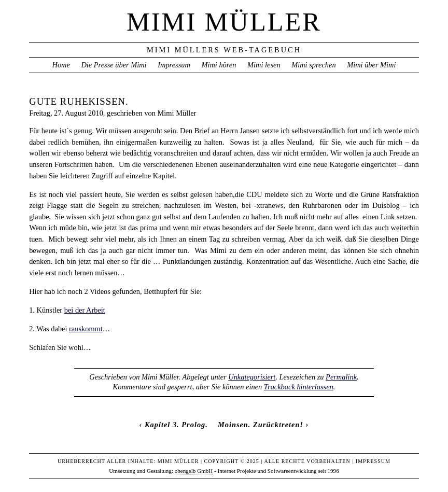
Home (61, 65)
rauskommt (86, 329)
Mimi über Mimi (371, 65)
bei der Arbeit (85, 310)
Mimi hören (219, 65)
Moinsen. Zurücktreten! (261, 425)
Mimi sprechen (313, 65)
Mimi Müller (224, 22)
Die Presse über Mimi (114, 65)
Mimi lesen (264, 65)
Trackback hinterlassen (299, 387)
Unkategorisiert (252, 377)
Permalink (341, 377)
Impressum (174, 65)
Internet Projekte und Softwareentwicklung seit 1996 (278, 471)
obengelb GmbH (194, 471)
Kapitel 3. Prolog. (176, 425)
